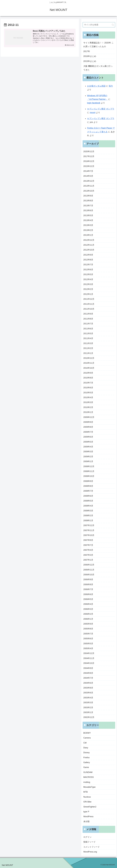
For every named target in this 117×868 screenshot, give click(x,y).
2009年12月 (89, 417)
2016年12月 (89, 161)
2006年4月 (88, 604)
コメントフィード (92, 847)
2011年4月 (88, 338)
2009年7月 (88, 432)
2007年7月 (88, 545)
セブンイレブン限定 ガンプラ (101, 109)
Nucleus (87, 797)
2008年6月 (88, 496)
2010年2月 (88, 407)
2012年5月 (88, 274)
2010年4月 (88, 397)
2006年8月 (88, 584)
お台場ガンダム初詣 (96, 86)
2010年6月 (88, 388)
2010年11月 (89, 363)
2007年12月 (89, 525)
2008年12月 (89, 466)
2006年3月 (88, 609)
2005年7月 (88, 634)
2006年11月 (89, 570)
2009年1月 (88, 461)
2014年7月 (88, 171)
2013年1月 (88, 235)
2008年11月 (89, 471)
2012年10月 (89, 250)
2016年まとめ (90, 56)
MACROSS (89, 777)
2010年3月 (88, 402)
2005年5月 (88, 644)
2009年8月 (88, 427)
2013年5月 (88, 215)
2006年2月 (88, 614)
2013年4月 (88, 220)
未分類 (86, 822)
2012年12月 (89, 240)
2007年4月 (88, 550)
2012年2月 (88, 289)
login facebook (94, 103)
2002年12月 (89, 717)
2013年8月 (88, 201)
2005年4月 (88, 648)
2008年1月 (88, 521)
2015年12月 (89, 166)
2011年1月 (88, 353)
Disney (87, 753)
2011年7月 (88, 324)
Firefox (87, 758)
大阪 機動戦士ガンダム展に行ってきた (98, 68)
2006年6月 (88, 594)
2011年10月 (89, 309)
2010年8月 (88, 378)
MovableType (89, 787)
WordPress (88, 817)
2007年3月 (88, 555)
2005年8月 (88, 629)
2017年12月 (89, 156)
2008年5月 (88, 501)
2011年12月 (89, 299)
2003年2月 (88, 708)
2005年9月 (88, 624)
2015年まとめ (90, 61)
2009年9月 (88, 422)
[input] (99, 25)
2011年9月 (88, 314)
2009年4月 (88, 447)
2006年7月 (88, 589)
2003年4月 (88, 698)
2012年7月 (88, 265)
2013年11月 (89, 186)
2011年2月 (88, 348)
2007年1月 (88, 560)
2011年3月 (88, 343)
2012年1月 (88, 294)
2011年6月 (88, 329)
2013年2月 (88, 230)
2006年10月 (89, 575)
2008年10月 (89, 476)
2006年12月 (89, 565)
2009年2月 (88, 457)
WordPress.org (90, 852)
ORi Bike (87, 802)
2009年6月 (88, 437)
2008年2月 (88, 516)
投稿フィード (90, 842)
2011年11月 (89, 304)
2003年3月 (88, 703)
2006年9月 (88, 579)
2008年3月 (88, 511)
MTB (86, 792)
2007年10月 (89, 535)
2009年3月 (88, 452)
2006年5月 (88, 599)
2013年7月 (88, 206)
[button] (113, 25)
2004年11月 (89, 658)
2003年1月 (88, 712)
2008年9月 (88, 481)
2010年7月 (88, 383)
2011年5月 (88, 334)
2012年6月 (88, 270)
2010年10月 (89, 368)
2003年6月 (88, 693)
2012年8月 (88, 260)
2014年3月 (88, 176)
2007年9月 (88, 540)
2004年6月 (88, 683)
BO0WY (87, 733)
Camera (87, 738)
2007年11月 (89, 530)
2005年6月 (88, 639)
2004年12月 (89, 653)
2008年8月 (88, 486)
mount (93, 112)
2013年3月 (88, 225)
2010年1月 (88, 412)
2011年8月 (88, 319)
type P (86, 812)
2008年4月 (88, 506)
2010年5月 (88, 393)
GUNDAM (88, 772)
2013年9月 (88, 196)
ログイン (87, 837)
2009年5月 (88, 442)
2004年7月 (88, 678)
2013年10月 (89, 191)
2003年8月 (88, 688)
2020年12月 (89, 152)
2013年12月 (89, 181)
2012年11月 (89, 245)
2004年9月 (88, 668)
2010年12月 (89, 358)
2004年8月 (88, 673)
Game (86, 767)
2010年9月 (88, 373)
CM (85, 743)
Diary (86, 748)
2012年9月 (88, 255)
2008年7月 (88, 491)
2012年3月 (88, 284)
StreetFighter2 (90, 807)
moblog (87, 782)
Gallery (87, 762)
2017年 (87, 51)
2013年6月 (88, 210)
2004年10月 (89, 663)
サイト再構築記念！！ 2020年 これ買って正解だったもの (98, 45)
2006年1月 (88, 619)
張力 (111, 86)
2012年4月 (88, 279)
